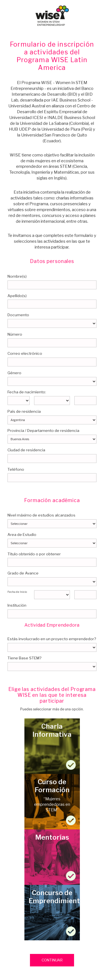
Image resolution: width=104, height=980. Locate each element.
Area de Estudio (22, 535)
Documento (18, 315)
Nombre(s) (17, 276)
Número (15, 334)
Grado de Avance (23, 573)
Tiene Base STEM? (24, 658)
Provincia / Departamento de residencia (43, 431)
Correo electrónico (25, 353)
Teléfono (16, 469)
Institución (17, 605)
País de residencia (24, 411)
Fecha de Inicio (17, 592)
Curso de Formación (52, 802)
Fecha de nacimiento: (27, 392)
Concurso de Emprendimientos (52, 913)
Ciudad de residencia (26, 450)
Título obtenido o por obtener (34, 554)
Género (14, 373)
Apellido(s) (17, 296)
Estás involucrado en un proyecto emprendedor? (52, 639)
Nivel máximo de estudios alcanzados (41, 515)
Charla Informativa (52, 746)
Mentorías (52, 857)
